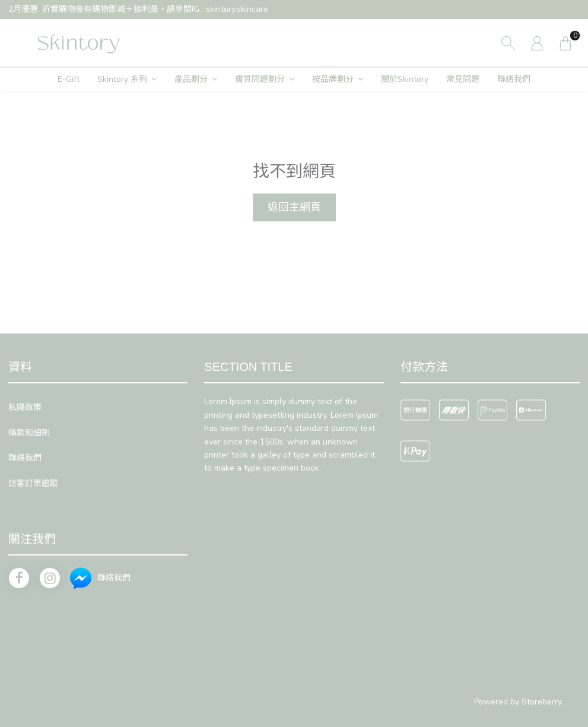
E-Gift (69, 79)
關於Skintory (405, 79)
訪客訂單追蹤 (33, 483)
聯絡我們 (514, 79)
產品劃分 (191, 79)
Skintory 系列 (122, 79)
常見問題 (463, 79)
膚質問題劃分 (260, 79)
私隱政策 (25, 407)
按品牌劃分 (333, 79)
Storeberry (542, 702)
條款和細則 (29, 433)
